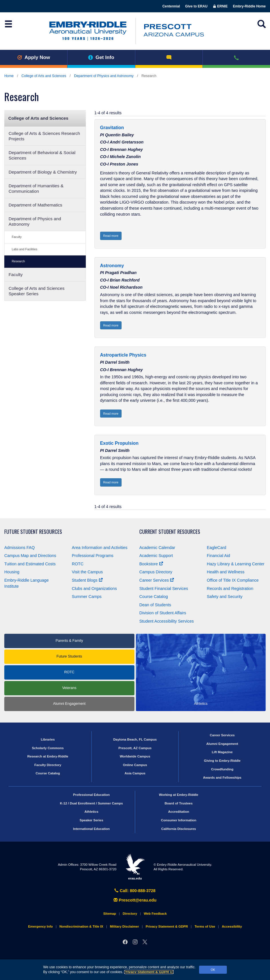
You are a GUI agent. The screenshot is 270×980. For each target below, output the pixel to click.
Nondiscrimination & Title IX (81, 926)
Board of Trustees (179, 803)
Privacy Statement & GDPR (149, 972)
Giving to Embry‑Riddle (222, 761)
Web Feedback (155, 914)
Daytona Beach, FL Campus (135, 739)
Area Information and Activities (100, 548)
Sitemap (110, 914)
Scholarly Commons (48, 748)
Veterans (69, 688)
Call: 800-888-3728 (135, 891)
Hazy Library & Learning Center (236, 564)
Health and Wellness (226, 572)
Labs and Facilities (24, 249)
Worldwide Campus (135, 756)
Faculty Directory (48, 765)
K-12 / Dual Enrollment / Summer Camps (91, 803)
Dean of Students (155, 605)
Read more (111, 236)
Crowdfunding (222, 769)
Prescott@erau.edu (135, 900)
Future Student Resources (33, 532)
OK (213, 970)
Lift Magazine (222, 752)
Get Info (101, 57)
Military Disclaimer (124, 926)
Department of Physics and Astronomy (104, 76)
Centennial (171, 6)
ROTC (78, 564)
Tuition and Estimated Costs (30, 564)
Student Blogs (87, 580)
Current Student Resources (170, 532)
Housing (12, 572)
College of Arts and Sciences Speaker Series (36, 291)
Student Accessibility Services (166, 621)
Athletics (91, 812)
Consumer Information (179, 820)
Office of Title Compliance (233, 580)
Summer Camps (87, 597)
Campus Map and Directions (30, 556)
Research (18, 261)
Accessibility (232, 926)
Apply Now (34, 57)
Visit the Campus (87, 572)
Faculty (17, 237)
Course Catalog (154, 597)
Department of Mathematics (35, 205)
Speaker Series (91, 820)
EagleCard (217, 548)
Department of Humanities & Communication (36, 188)
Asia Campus (135, 773)
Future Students (69, 656)
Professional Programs (93, 556)
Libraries (48, 739)
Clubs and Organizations (94, 589)
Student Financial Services (164, 589)
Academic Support (156, 556)
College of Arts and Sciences (44, 76)
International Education (92, 829)
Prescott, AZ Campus (135, 748)
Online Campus (135, 765)
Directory (130, 914)
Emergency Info (40, 926)
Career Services (157, 580)
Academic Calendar (157, 548)
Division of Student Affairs (163, 613)
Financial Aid (219, 556)
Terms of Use (205, 926)
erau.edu (135, 867)
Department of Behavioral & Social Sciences (42, 155)
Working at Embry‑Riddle (179, 795)
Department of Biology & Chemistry (43, 172)
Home (9, 76)
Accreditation (179, 812)
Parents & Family (69, 641)
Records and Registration (230, 589)
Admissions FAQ (19, 548)
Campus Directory (156, 572)
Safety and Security (225, 597)
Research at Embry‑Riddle (48, 756)
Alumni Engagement (69, 704)
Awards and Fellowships (222, 778)
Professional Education (92, 795)
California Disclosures (179, 829)
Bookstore (151, 564)
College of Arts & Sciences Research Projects (44, 136)
